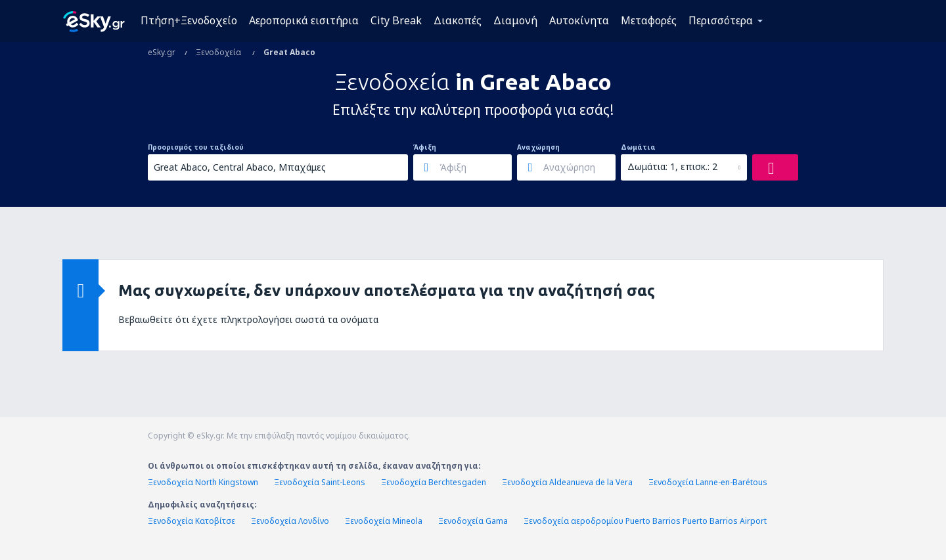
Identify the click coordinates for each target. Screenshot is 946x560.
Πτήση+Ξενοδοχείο (189, 20)
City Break (396, 20)
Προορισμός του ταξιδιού (196, 147)
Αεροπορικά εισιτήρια (304, 20)
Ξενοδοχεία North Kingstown (203, 482)
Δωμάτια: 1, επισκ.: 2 (672, 166)
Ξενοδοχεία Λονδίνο (290, 521)
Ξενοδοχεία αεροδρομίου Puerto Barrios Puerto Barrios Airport (645, 521)
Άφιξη (425, 147)
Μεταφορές (649, 20)
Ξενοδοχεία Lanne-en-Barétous (708, 482)
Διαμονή (515, 20)
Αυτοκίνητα (579, 20)
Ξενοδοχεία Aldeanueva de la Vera (567, 482)
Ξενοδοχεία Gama (473, 521)
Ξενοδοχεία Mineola (384, 521)
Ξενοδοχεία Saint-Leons (320, 482)
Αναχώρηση (538, 147)
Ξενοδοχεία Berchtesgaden (434, 482)
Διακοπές (458, 20)
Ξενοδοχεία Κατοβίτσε (191, 521)
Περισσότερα (721, 20)
